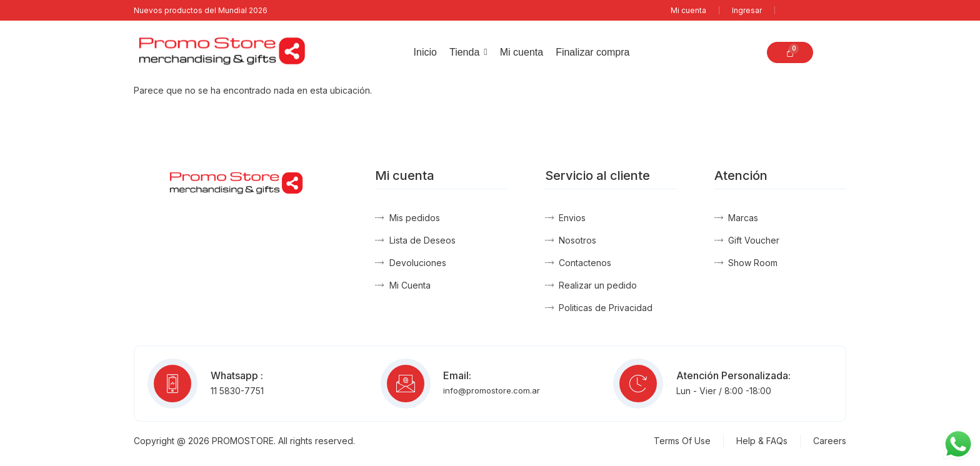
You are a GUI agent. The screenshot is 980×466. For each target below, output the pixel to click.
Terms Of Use (682, 441)
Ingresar (747, 10)
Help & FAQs (762, 441)
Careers (830, 441)
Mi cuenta (688, 10)
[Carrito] (790, 52)
